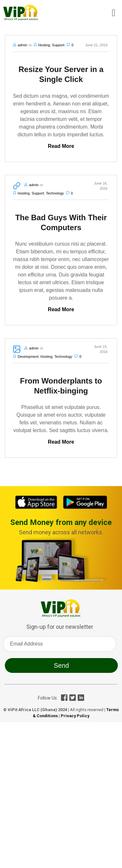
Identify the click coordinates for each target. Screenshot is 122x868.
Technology (55, 193)
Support (58, 45)
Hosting (44, 45)
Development (28, 357)
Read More (61, 146)
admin (22, 45)
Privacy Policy (75, 716)
